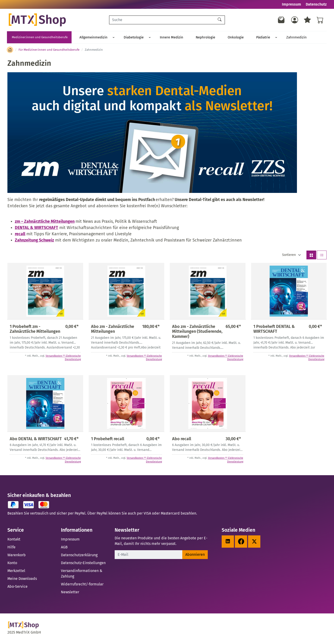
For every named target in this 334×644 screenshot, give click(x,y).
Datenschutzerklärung (79, 556)
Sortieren (289, 256)
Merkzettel (16, 571)
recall (20, 235)
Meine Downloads (22, 579)
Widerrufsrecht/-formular (82, 585)
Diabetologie (123, 38)
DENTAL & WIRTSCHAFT (36, 228)
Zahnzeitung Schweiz (34, 241)
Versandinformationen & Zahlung (82, 574)
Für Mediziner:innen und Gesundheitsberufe (49, 50)
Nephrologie (181, 38)
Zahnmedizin (251, 38)
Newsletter (70, 593)
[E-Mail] (149, 555)
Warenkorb (17, 556)
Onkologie (204, 38)
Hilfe (11, 548)
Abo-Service (17, 587)
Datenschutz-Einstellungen (83, 564)
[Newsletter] (281, 20)
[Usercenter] (295, 20)
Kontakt (14, 540)
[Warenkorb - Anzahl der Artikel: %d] (320, 20)
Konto (12, 564)
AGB (64, 548)
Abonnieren (195, 555)
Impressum (291, 4)
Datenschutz (316, 4)
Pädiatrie (225, 38)
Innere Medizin (154, 38)
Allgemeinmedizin (90, 38)
